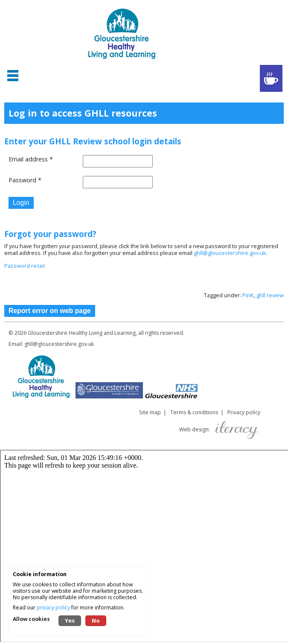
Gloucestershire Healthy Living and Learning (82, 333)
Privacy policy (244, 412)
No (96, 621)
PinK (248, 295)
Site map (150, 412)
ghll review (270, 295)
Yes (70, 621)
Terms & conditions (194, 412)
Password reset (25, 266)
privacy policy (53, 607)
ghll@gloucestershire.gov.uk (230, 253)
